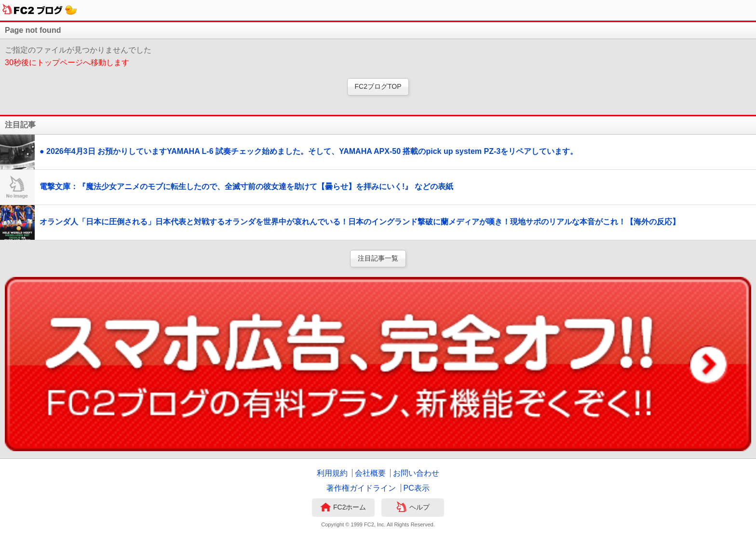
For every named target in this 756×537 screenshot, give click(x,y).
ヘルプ (413, 508)
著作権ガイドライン (361, 488)
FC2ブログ (40, 10)
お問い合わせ (416, 473)
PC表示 (417, 488)
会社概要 (370, 473)
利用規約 (332, 473)
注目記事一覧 (378, 258)
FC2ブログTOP (378, 86)
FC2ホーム (343, 508)
